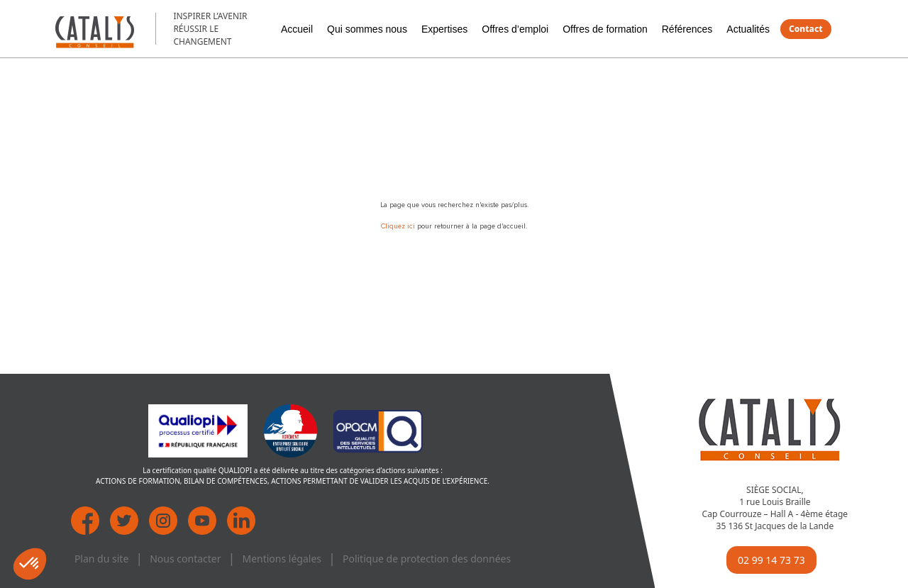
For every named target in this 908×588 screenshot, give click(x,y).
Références (687, 29)
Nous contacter (185, 559)
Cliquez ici (399, 226)
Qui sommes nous (367, 29)
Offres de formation (605, 29)
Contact (806, 29)
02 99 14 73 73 (771, 560)
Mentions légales (282, 559)
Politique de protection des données (427, 559)
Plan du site (101, 559)
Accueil (297, 29)
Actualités (748, 29)
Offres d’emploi (515, 29)
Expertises (444, 29)
